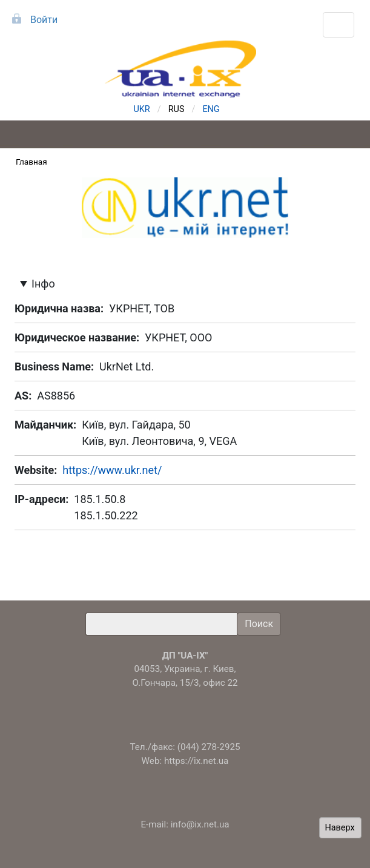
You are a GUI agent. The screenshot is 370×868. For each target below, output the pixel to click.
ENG (211, 109)
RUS (177, 109)
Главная (31, 162)
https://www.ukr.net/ (112, 470)
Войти (44, 20)
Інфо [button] (43, 284)
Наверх (340, 828)
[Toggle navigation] (339, 25)
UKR (142, 109)
